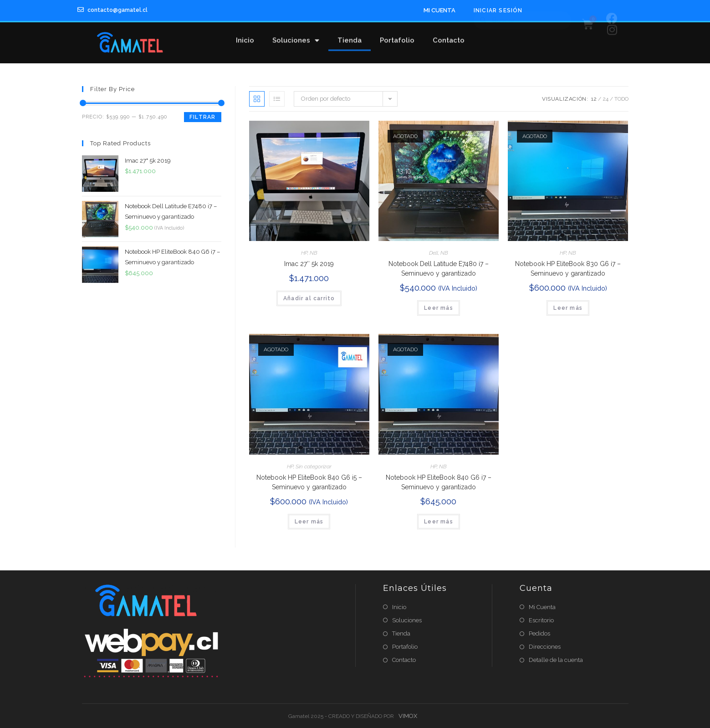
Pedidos (539, 633)
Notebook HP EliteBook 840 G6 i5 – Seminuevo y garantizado (309, 482)
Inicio (245, 35)
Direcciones (545, 647)
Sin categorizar (314, 467)
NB (314, 253)
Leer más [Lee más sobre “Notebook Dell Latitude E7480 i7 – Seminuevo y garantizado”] (439, 308)
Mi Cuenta (542, 607)
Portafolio (397, 35)
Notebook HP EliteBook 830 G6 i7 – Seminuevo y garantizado (568, 269)
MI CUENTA (439, 10)
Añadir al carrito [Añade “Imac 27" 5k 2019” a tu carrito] (309, 298)
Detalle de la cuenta (556, 660)
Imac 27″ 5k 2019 (309, 264)
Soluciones (296, 35)
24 (605, 99)
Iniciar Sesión (498, 10)
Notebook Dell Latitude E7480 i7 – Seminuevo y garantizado (439, 269)
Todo (621, 99)
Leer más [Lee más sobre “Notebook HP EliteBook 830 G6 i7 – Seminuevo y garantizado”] (568, 308)
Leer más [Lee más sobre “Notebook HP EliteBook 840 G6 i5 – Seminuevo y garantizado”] (309, 522)
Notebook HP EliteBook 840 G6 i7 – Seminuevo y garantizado (439, 482)
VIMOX (408, 716)
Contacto (449, 35)
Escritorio (541, 620)
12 (594, 99)
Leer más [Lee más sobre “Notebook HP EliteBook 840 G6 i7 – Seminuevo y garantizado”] (439, 522)
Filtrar (202, 117)
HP (304, 253)
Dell (434, 253)
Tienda (350, 35)
